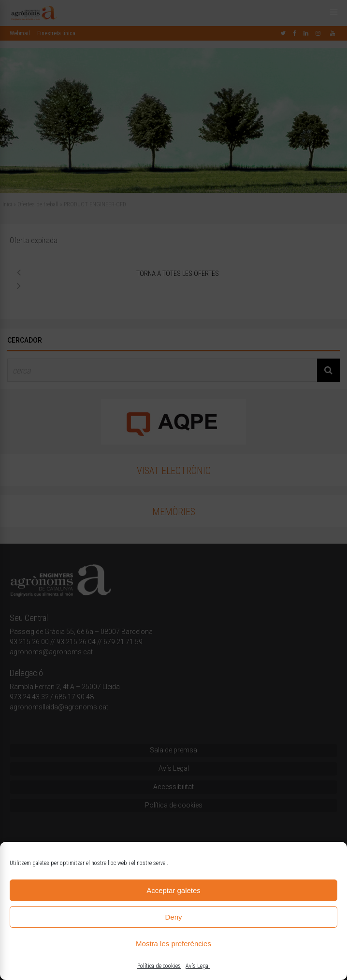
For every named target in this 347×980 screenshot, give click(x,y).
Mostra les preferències (173, 944)
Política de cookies (159, 966)
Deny (173, 917)
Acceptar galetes (173, 890)
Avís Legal (198, 966)
